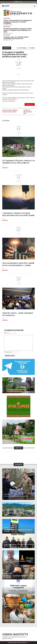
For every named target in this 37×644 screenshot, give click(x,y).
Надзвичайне (12, 101)
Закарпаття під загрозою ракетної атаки (28, 112)
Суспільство (6, 494)
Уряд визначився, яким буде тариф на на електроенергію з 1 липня (18, 264)
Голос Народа (6, 511)
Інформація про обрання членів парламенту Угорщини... (19, 591)
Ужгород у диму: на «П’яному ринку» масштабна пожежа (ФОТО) (16, 38)
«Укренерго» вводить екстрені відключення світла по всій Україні (18, 214)
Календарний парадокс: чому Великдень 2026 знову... (18, 605)
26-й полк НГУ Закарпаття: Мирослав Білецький (16, 496)
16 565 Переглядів (22, 48)
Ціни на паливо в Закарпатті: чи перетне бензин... (18, 530)
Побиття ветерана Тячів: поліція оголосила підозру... (19, 545)
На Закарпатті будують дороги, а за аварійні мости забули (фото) (18, 161)
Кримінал (6, 542)
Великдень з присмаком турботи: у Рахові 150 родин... (18, 576)
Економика (6, 528)
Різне (5, 617)
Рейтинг (32, 48)
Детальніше (6, 168)
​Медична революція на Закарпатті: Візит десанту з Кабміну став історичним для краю (18, 30)
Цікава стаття (30, 104)
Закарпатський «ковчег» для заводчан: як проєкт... (19, 514)
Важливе (5, 588)
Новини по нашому (7, 574)
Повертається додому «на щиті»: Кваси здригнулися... (18, 562)
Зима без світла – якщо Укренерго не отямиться (18, 314)
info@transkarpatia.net (7, 639)
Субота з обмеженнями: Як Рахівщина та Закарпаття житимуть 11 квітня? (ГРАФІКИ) (18, 22)
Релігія (5, 603)
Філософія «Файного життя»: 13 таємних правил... (18, 620)
